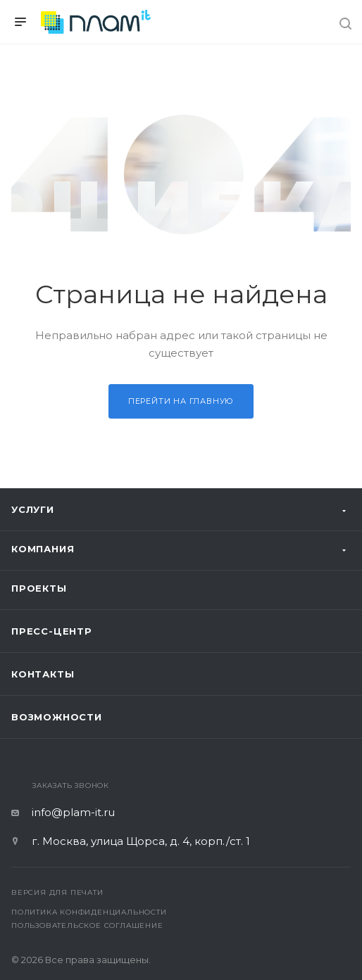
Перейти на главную (181, 401)
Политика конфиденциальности (89, 912)
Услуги (33, 509)
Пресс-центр (52, 631)
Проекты (39, 588)
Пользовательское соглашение (87, 925)
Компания (43, 549)
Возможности (57, 717)
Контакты (43, 674)
